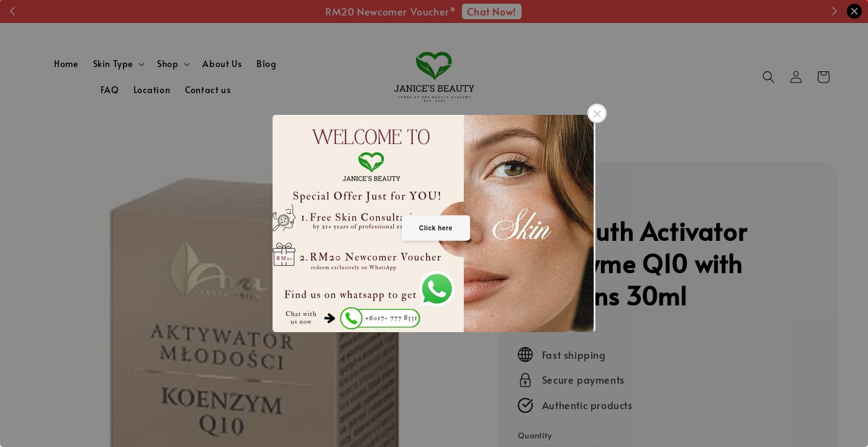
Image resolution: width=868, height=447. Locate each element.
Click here (436, 228)
